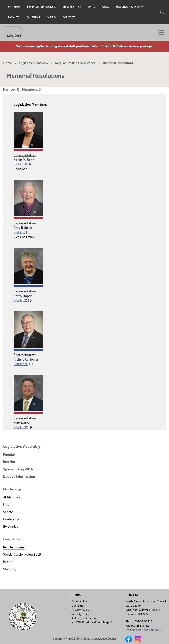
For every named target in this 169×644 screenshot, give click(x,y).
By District (10, 527)
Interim (9, 462)
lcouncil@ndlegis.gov (148, 630)
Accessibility (79, 601)
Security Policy (81, 614)
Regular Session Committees (75, 63)
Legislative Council (42, 7)
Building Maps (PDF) (130, 7)
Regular (9, 455)
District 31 (20, 164)
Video (52, 17)
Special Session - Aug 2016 (22, 554)
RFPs (91, 7)
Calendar (34, 17)
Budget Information (19, 476)
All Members (12, 497)
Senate (8, 512)
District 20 (21, 364)
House (8, 505)
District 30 (21, 427)
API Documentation (84, 618)
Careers (14, 7)
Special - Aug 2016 (18, 469)
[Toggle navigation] (161, 32)
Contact (69, 17)
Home (8, 63)
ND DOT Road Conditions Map (92, 622)
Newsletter (72, 7)
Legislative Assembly (34, 63)
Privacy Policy (80, 610)
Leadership (11, 519)
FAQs (105, 7)
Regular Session (14, 547)
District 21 (20, 300)
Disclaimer (78, 606)
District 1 (20, 232)
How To (14, 17)
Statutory (10, 569)
